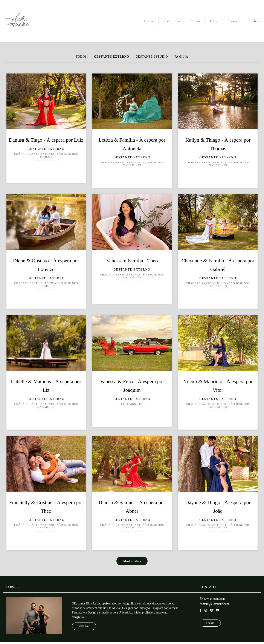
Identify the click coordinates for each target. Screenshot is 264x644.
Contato (254, 21)
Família (181, 57)
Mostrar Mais (132, 561)
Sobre (233, 21)
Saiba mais (84, 626)
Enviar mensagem (215, 599)
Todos (81, 57)
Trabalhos (172, 21)
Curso (195, 21)
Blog (214, 21)
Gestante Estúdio (152, 57)
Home (149, 21)
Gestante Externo (112, 57)
